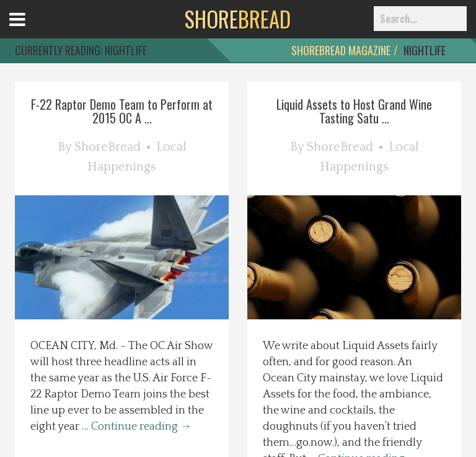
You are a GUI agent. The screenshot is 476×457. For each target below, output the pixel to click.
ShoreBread (108, 147)
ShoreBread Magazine (341, 50)
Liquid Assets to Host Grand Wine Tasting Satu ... (354, 111)
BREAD (238, 19)
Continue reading (141, 427)
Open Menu (33, 31)
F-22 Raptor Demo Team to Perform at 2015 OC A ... (122, 111)
